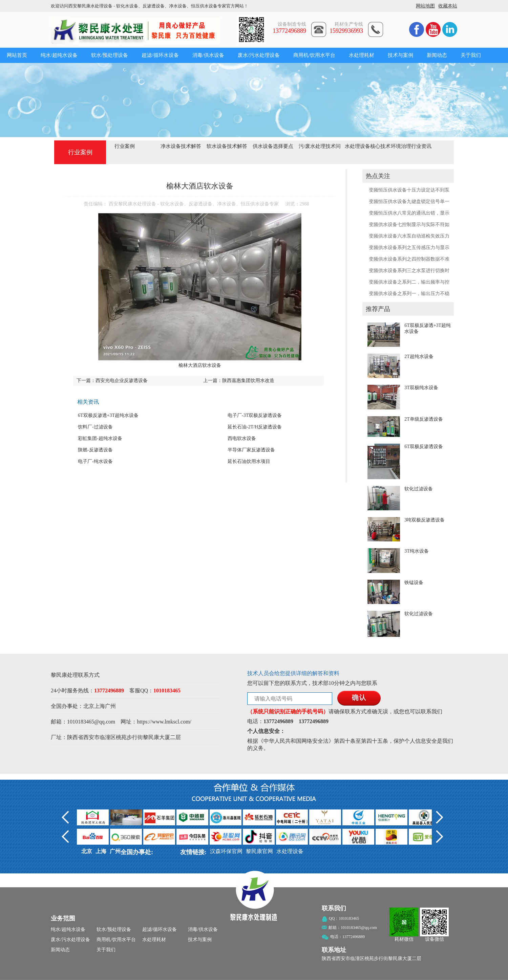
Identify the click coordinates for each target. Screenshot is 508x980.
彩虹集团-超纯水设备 (100, 438)
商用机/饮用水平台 (314, 55)
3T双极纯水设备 (421, 388)
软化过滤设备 (419, 489)
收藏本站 (448, 6)
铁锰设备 (414, 583)
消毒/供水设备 (208, 55)
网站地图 (425, 6)
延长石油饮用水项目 (249, 461)
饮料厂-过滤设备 (95, 427)
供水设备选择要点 (273, 146)
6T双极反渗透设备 (424, 447)
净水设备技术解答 (181, 146)
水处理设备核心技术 (368, 146)
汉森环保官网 (226, 851)
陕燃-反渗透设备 (95, 450)
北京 (89, 706)
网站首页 (17, 55)
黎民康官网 (259, 851)
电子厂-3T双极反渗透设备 (255, 415)
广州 (110, 706)
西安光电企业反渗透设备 (122, 381)
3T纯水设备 (417, 551)
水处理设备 (290, 851)
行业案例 (125, 146)
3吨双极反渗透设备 (425, 520)
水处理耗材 (362, 55)
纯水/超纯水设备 (59, 55)
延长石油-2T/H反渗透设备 (255, 427)
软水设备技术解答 (227, 146)
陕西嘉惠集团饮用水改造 (248, 381)
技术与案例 (400, 55)
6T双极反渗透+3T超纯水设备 (108, 415)
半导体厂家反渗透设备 (251, 450)
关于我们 (471, 55)
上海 (100, 706)
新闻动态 (437, 55)
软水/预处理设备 (110, 55)
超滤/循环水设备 (160, 55)
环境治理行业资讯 (411, 146)
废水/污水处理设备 (259, 55)
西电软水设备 (242, 438)
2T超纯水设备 (419, 357)
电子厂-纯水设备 (95, 461)
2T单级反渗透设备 (424, 419)
